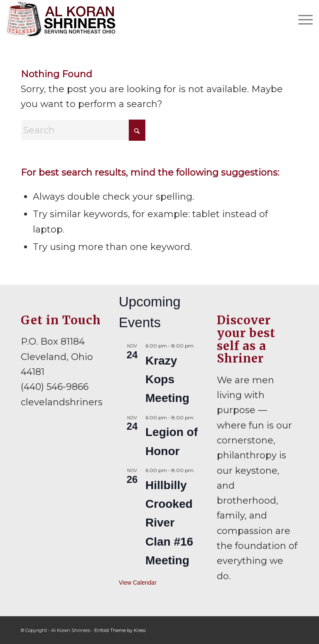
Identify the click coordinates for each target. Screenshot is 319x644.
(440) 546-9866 (55, 387)
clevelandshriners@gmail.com (91, 402)
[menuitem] (301, 19)
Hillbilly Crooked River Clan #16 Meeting (169, 523)
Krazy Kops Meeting (167, 380)
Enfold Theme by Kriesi (120, 630)
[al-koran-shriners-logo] (61, 19)
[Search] (83, 130)
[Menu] (301, 19)
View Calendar (138, 583)
